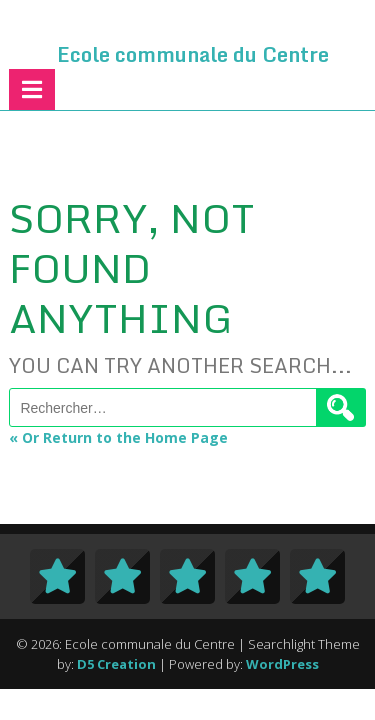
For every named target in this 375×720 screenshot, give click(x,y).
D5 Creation (116, 664)
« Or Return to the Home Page (118, 437)
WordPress (282, 664)
